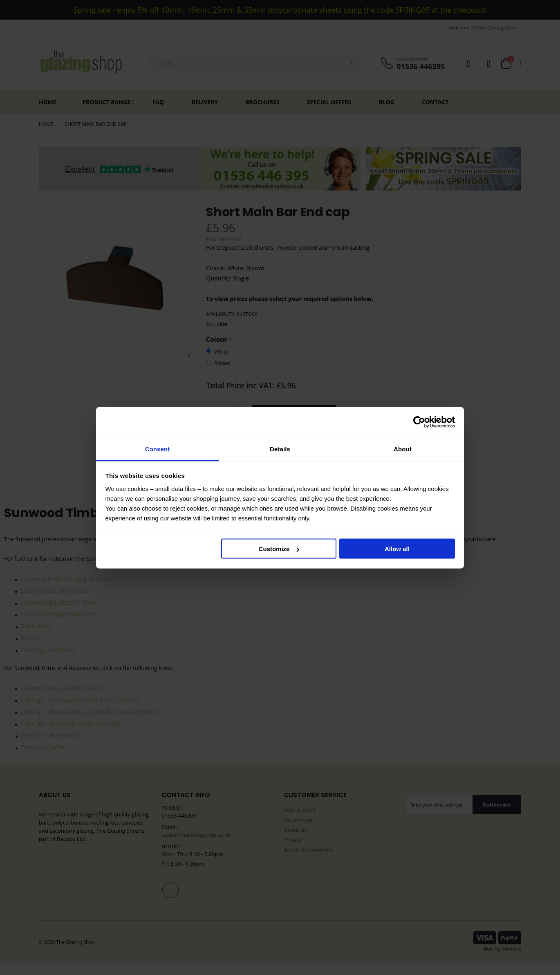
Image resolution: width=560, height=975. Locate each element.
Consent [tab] (158, 449)
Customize (279, 549)
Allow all (397, 549)
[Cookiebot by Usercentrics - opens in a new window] (419, 422)
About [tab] (403, 449)
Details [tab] (280, 449)
